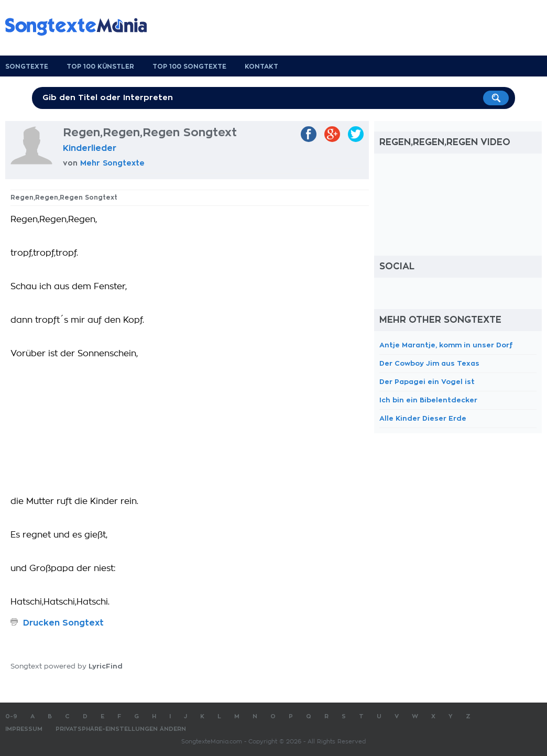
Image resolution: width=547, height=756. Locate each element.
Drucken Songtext (63, 623)
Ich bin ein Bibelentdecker (428, 400)
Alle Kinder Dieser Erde (423, 418)
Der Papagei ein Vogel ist (427, 382)
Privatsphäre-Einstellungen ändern (121, 729)
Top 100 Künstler (100, 67)
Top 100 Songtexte (189, 67)
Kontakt (261, 67)
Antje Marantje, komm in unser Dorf (446, 345)
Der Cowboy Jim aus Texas (429, 363)
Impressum (24, 729)
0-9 (11, 716)
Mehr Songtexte (112, 163)
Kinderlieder (90, 148)
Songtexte (27, 67)
